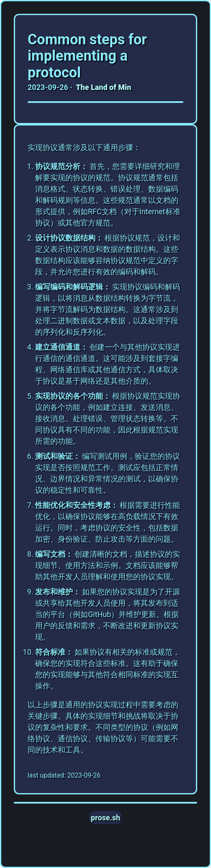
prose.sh (105, 818)
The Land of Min (103, 87)
